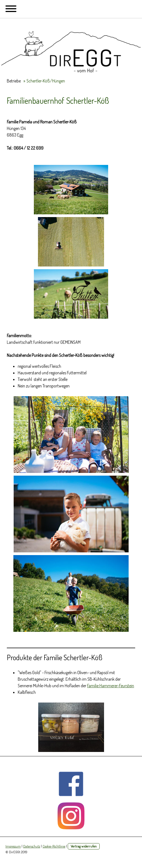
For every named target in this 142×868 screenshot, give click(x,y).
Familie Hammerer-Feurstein (111, 686)
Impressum (13, 846)
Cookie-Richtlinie (54, 846)
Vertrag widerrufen (84, 846)
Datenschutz (32, 846)
